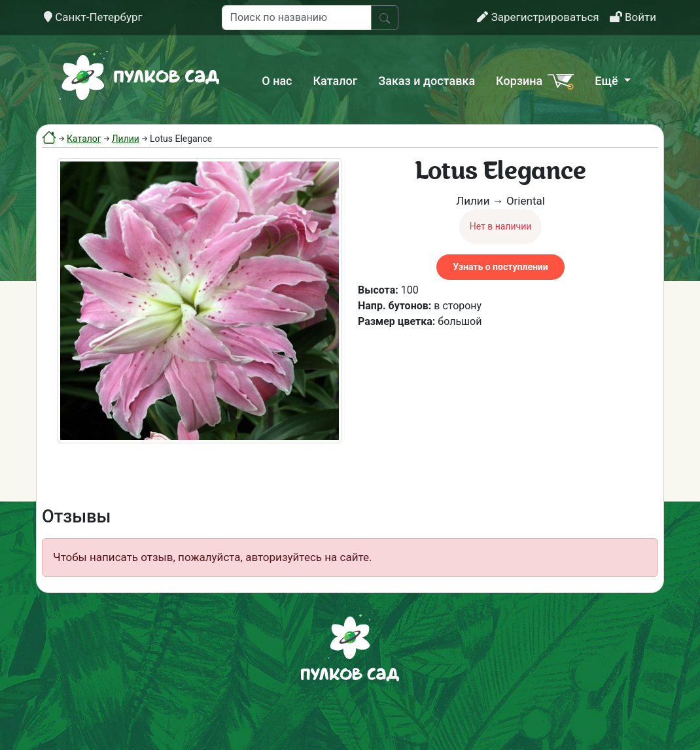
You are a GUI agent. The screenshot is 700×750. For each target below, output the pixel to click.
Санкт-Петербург (93, 17)
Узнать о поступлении (500, 267)
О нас (277, 81)
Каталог (336, 81)
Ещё (608, 81)
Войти (633, 17)
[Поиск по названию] (297, 18)
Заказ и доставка (427, 81)
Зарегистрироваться (538, 17)
